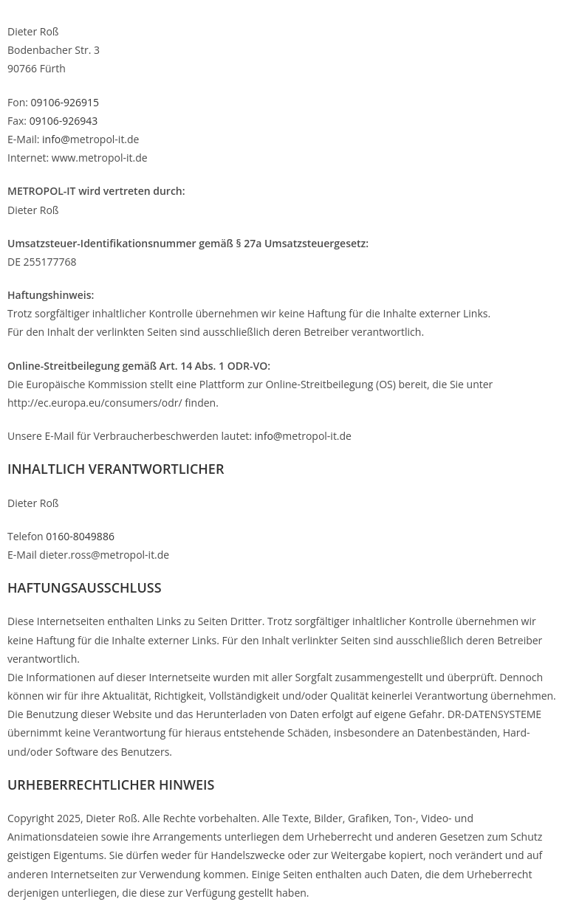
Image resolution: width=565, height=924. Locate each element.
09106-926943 (64, 121)
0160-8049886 (80, 536)
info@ (54, 139)
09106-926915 (65, 102)
